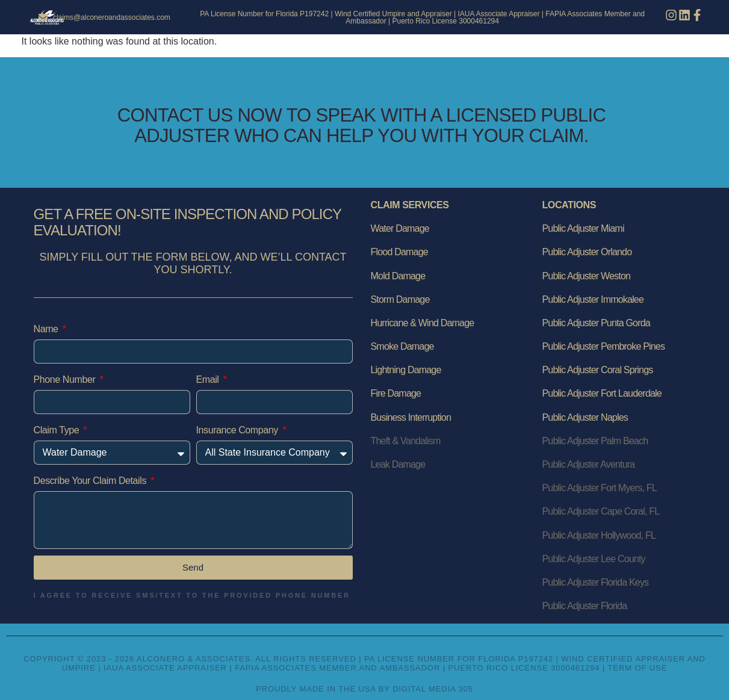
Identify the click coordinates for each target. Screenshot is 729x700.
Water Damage (400, 228)
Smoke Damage (402, 346)
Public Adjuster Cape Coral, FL (601, 511)
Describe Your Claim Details (92, 481)
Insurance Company (238, 430)
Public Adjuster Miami (583, 228)
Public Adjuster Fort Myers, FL (600, 488)
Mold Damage (398, 276)
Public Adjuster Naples (585, 417)
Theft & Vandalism (406, 441)
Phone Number (66, 379)
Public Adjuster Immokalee (593, 299)
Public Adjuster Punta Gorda (596, 323)
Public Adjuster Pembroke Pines (604, 346)
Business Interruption (411, 417)
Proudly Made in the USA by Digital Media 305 (364, 689)
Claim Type (58, 430)
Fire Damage (396, 393)
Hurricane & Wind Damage (423, 323)
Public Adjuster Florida (585, 606)
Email (209, 379)
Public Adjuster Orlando (587, 252)
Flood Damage (399, 252)
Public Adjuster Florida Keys (596, 582)
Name (47, 329)
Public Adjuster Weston (587, 276)
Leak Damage (398, 464)
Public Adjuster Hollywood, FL (599, 535)
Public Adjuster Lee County (594, 559)
